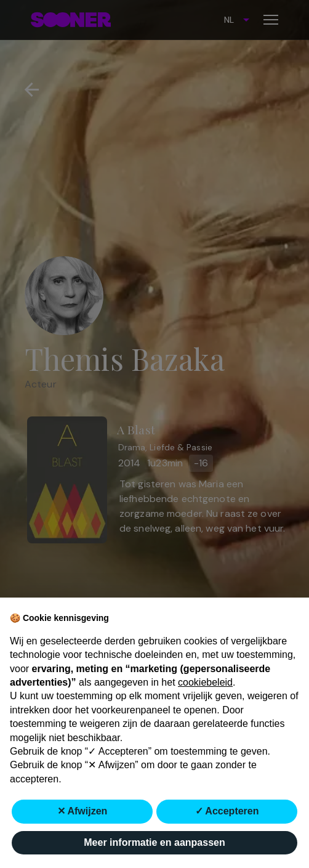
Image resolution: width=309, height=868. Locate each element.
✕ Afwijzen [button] (82, 811)
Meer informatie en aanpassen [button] (154, 842)
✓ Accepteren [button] (227, 811)
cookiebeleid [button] (205, 682)
